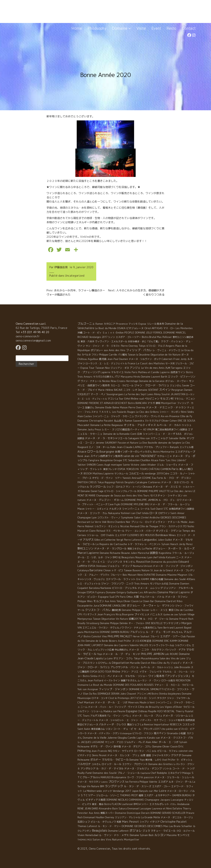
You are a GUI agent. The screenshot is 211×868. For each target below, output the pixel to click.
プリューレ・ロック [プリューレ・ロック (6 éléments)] (142, 522)
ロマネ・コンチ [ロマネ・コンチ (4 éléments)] (100, 698)
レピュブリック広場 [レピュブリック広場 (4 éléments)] (103, 650)
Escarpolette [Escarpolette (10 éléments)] (85, 606)
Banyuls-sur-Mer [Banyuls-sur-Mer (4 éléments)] (149, 791)
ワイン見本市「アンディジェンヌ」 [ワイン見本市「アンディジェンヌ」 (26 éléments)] (170, 676)
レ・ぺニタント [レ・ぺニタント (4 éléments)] (153, 544)
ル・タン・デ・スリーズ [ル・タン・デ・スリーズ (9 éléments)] (138, 786)
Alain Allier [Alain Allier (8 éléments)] (152, 742)
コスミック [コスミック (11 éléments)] (189, 724)
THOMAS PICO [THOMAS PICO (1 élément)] (85, 840)
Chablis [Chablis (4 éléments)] (110, 535)
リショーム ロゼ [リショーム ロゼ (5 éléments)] (96, 535)
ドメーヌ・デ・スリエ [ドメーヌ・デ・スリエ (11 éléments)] (165, 487)
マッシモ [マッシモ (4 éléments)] (133, 324)
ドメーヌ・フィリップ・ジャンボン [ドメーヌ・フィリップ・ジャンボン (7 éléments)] (173, 566)
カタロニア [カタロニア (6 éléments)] (109, 324)
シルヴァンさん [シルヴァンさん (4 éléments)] (183, 645)
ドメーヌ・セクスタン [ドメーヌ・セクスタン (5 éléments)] (89, 782)
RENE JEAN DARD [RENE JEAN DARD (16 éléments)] (88, 808)
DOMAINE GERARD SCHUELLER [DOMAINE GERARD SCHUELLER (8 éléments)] (168, 813)
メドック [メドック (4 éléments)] (107, 791)
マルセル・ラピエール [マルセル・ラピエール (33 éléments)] (115, 760)
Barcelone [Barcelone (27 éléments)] (96, 570)
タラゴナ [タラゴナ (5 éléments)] (162, 698)
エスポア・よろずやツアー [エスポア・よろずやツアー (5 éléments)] (158, 795)
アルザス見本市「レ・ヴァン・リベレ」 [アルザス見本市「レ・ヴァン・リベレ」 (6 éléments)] (111, 716)
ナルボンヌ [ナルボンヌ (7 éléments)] (115, 509)
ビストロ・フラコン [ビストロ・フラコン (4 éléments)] (143, 733)
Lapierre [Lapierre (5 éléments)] (105, 372)
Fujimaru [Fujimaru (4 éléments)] (100, 592)
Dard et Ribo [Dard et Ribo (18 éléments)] (149, 663)
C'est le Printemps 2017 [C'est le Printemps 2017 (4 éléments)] (122, 698)
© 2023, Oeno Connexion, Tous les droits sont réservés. (114, 849)
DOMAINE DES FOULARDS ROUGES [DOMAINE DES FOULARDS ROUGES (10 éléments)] (133, 685)
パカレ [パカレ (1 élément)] (173, 804)
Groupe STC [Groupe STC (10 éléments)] (121, 460)
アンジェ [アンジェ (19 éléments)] (135, 368)
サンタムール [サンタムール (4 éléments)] (121, 474)
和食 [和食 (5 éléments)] (119, 822)
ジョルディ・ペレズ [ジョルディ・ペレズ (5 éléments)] (134, 742)
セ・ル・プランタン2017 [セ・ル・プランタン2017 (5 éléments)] (147, 729)
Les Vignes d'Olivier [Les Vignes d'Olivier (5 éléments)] (171, 707)
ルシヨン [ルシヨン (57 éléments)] (160, 835)
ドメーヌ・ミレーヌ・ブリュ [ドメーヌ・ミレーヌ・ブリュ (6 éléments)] (147, 716)
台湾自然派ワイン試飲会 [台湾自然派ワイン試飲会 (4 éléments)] (182, 509)
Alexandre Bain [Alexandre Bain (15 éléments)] (108, 808)
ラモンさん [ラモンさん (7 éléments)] (129, 562)
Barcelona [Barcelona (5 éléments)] (94, 588)
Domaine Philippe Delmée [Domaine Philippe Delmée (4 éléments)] (114, 623)
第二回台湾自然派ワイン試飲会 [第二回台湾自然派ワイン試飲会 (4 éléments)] (171, 430)
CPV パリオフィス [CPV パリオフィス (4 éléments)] (87, 614)
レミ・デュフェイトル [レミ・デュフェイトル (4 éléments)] (89, 584)
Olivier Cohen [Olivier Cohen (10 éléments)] (169, 421)
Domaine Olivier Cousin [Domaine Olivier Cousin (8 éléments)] (165, 746)
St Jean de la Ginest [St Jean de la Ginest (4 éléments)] (162, 570)
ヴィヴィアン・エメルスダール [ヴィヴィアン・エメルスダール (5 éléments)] (111, 341)
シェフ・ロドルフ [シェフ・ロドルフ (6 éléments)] (116, 487)
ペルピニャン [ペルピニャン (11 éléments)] (152, 399)
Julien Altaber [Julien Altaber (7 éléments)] (148, 465)
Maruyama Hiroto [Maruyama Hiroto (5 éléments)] (130, 377)
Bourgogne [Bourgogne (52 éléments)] (107, 452)
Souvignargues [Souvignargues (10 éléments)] (115, 394)
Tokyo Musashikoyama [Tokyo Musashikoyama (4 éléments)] (146, 658)
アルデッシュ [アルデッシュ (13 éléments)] (138, 632)
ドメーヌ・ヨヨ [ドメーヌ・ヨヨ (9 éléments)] (170, 482)
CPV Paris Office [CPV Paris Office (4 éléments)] (124, 597)
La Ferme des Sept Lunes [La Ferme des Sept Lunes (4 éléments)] (139, 394)
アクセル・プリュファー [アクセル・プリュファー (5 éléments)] (156, 447)
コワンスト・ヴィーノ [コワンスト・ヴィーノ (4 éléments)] (109, 518)
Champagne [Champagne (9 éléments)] (84, 517)
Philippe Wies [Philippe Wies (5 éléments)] (85, 601)
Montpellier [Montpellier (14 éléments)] (169, 403)
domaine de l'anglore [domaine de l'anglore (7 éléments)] (170, 443)
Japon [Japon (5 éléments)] (135, 791)
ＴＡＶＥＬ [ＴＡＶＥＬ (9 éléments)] (105, 412)
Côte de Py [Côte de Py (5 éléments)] (186, 416)
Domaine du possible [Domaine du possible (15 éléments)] (164, 562)
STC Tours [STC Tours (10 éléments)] (84, 716)
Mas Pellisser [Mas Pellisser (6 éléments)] (164, 337)
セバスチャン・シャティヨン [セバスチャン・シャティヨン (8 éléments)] (166, 495)
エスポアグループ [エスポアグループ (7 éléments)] (185, 452)
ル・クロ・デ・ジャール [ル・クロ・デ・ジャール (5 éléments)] (156, 619)
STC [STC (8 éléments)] (166, 509)
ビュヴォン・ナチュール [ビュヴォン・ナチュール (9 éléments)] (166, 522)
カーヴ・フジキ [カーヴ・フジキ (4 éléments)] (135, 777)
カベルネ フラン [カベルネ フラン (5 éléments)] (90, 355)
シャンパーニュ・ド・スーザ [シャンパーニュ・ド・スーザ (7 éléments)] (159, 434)
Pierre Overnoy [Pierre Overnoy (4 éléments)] (129, 346)
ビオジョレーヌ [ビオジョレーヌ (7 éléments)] (135, 328)
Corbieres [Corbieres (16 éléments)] (154, 482)
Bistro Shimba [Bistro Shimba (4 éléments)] (159, 694)
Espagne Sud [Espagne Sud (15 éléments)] (106, 597)
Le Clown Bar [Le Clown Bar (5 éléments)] (147, 601)
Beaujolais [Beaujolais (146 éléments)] (100, 830)
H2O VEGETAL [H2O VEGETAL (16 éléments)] (166, 711)
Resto (171, 28)
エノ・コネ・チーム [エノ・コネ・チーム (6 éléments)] (99, 447)
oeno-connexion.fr (28, 336)
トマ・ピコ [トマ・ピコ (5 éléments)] (117, 570)
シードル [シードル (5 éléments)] (145, 509)
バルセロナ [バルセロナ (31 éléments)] (84, 764)
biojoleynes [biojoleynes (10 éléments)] (174, 694)
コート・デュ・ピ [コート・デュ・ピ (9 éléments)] (123, 729)
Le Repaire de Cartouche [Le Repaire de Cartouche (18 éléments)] (111, 544)
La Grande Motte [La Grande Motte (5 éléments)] (151, 817)
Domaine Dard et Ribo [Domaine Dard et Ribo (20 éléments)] (169, 601)
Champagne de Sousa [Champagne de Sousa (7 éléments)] (108, 495)
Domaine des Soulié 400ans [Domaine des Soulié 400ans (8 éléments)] (180, 579)
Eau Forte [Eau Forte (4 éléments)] (158, 478)
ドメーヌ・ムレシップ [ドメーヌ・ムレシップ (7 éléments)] (150, 588)
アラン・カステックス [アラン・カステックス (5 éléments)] (171, 526)
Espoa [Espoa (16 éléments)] (142, 324)
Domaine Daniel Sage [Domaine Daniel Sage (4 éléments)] (92, 491)
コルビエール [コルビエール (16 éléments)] (136, 473)
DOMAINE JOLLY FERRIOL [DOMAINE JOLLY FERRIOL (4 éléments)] (149, 333)
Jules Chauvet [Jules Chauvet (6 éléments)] (128, 694)
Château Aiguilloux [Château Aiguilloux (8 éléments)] (88, 359)
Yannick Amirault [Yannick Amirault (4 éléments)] (132, 478)
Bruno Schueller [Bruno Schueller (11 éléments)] (183, 826)
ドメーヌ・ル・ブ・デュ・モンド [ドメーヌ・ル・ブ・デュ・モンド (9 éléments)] (122, 654)
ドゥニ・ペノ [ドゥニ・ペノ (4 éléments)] (105, 676)
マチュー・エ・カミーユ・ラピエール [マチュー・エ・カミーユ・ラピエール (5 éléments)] (174, 685)
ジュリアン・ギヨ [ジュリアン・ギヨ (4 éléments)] (120, 368)
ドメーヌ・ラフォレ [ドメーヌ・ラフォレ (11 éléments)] (176, 597)
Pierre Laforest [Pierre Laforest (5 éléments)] (133, 540)
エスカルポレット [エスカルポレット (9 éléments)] (159, 804)
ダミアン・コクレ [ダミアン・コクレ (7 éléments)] (123, 658)
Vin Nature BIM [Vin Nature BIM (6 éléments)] (95, 786)
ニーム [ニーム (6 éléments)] (84, 707)
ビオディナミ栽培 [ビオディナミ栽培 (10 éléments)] (96, 800)
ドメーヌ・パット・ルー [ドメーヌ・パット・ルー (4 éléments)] (101, 707)
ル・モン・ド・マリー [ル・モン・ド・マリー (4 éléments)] (109, 826)
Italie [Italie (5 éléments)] (113, 447)
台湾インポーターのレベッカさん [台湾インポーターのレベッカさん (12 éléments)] (134, 452)
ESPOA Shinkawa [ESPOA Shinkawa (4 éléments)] (97, 566)
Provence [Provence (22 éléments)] (122, 324)
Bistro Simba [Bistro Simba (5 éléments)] (90, 676)
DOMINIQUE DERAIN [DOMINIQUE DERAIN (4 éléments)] (108, 694)
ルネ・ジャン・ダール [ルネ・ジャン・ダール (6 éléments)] (180, 782)
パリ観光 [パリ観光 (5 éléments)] (122, 355)
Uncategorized (75, 276)
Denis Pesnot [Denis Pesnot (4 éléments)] (99, 755)
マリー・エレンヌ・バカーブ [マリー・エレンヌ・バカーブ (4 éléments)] (140, 531)
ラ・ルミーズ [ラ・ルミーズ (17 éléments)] (187, 548)
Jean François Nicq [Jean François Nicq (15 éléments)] (109, 614)
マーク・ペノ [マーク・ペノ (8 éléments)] (98, 394)
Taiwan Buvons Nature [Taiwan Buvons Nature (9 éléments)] (137, 570)
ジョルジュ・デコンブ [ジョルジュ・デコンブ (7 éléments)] (120, 566)
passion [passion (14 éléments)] (149, 777)
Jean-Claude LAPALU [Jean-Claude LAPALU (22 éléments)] (130, 447)
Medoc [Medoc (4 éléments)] (184, 522)
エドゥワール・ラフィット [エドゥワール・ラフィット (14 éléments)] (121, 579)
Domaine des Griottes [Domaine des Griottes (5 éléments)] (160, 764)
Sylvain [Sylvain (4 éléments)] (183, 614)
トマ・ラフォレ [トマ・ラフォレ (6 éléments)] (136, 544)
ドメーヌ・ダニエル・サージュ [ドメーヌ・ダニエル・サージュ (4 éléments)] (177, 817)
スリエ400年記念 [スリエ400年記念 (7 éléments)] (142, 641)
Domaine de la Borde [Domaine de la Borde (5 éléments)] (97, 641)
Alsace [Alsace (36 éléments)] (82, 452)
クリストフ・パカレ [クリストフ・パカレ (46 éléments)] (98, 610)
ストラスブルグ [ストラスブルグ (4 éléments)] (153, 421)
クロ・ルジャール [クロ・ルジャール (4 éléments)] (186, 831)
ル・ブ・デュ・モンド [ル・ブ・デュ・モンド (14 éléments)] (158, 632)
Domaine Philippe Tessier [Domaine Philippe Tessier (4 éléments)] (136, 610)
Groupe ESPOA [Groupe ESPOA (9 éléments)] (86, 592)
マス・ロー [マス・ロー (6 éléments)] (169, 328)
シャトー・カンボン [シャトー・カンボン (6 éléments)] (170, 412)
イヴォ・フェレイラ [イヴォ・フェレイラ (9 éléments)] (150, 672)
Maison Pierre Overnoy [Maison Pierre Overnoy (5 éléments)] (133, 407)
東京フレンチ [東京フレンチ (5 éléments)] (110, 469)
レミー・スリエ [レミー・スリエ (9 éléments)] (159, 610)
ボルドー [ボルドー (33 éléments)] (96, 760)
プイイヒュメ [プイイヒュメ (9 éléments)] (142, 614)
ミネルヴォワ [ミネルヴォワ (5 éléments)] (175, 773)
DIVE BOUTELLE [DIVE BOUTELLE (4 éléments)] (154, 623)
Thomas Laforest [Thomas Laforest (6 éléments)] (87, 826)
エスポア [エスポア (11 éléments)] (163, 782)
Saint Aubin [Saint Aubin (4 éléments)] (84, 729)
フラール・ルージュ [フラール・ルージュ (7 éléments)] (183, 553)
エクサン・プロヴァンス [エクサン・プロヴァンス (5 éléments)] (135, 764)
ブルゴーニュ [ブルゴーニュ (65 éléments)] (86, 324)
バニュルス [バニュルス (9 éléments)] (156, 614)
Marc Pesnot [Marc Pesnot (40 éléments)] (130, 822)
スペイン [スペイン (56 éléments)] (165, 390)
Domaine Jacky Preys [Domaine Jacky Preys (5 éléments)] (89, 430)
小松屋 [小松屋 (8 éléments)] (182, 733)
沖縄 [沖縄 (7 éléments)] (80, 333)
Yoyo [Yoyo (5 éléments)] (100, 654)
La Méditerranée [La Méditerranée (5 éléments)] (93, 791)
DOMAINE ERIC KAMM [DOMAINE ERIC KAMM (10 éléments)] (165, 641)
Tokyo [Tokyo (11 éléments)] (142, 346)
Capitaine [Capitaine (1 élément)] (145, 773)
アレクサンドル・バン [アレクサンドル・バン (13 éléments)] (123, 667)
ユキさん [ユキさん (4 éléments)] (96, 764)
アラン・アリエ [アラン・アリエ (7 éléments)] (130, 672)
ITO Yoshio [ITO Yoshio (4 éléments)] (188, 526)
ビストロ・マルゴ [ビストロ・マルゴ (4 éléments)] (156, 346)
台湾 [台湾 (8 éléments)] (143, 755)
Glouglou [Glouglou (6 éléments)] (122, 738)
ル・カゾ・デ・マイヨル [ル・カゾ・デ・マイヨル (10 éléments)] (110, 768)
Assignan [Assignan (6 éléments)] (93, 689)
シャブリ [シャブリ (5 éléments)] (144, 822)
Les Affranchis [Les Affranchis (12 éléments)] (148, 592)
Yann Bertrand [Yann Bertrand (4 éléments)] (165, 628)
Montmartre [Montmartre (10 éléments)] (92, 632)
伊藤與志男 (61, 267)
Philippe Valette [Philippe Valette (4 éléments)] (148, 782)
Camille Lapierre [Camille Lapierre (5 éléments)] (137, 738)
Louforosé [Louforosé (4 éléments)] (127, 804)
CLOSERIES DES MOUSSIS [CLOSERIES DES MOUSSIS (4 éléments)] (141, 535)
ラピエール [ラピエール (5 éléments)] (189, 707)
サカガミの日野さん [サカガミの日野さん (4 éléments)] (103, 377)
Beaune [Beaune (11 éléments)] (126, 553)
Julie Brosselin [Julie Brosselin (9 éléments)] (182, 667)
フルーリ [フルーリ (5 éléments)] (155, 636)
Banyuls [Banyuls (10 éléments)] (174, 447)
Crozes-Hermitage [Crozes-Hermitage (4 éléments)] (128, 381)
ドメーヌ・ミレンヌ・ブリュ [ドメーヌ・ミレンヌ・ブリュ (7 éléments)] (123, 755)
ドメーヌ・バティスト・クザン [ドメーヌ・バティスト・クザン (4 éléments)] (103, 733)
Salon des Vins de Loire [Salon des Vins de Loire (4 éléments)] (172, 658)
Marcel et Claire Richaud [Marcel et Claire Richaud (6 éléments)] (91, 531)
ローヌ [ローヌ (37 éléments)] (153, 513)
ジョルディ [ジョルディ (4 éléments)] (176, 663)
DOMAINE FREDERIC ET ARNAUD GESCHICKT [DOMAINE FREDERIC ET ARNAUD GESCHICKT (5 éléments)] (102, 403)
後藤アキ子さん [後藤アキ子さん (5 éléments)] (129, 680)
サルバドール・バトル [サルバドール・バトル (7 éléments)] (152, 597)
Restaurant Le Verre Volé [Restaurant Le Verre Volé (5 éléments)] (92, 522)
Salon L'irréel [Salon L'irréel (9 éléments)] (141, 517)
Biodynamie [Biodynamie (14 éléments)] (119, 777)
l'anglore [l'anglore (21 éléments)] (94, 460)
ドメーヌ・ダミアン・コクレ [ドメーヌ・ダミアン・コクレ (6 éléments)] (137, 747)
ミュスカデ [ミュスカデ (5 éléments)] (121, 535)
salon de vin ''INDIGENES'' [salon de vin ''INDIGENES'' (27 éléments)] (140, 456)
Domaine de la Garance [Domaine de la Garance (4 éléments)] (152, 381)
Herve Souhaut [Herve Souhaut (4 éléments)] (141, 636)
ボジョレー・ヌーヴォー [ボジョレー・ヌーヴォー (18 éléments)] (142, 605)
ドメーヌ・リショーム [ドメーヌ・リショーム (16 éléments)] (175, 716)
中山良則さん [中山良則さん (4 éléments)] (121, 650)
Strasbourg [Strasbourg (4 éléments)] (93, 623)
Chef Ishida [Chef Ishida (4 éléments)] (142, 513)
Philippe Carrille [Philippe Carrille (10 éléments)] (108, 355)
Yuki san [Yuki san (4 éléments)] (82, 689)
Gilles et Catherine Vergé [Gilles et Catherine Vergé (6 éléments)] (109, 540)
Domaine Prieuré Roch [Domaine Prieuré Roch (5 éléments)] (181, 619)
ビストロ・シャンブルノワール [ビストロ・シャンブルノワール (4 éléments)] (120, 491)
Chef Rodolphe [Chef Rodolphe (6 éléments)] (159, 773)
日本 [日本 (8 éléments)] (140, 434)
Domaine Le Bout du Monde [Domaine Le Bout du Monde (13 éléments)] (95, 685)
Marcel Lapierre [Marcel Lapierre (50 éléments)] (88, 553)
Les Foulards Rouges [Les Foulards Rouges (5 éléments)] (124, 412)
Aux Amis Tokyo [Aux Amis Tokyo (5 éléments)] (114, 601)
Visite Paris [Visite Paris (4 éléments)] (131, 372)
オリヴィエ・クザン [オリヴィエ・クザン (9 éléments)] (167, 531)
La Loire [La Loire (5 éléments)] (108, 658)
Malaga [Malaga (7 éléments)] (186, 773)
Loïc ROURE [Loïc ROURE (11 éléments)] (171, 654)
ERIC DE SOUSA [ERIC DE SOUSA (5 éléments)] (187, 421)
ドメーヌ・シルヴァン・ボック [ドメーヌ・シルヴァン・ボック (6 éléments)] (145, 359)
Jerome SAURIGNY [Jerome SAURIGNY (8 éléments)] (106, 443)
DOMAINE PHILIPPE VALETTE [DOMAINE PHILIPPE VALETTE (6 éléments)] (153, 491)
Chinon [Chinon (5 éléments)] (107, 570)
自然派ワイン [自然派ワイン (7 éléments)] (178, 372)
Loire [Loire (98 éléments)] (163, 791)
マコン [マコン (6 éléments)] (111, 399)
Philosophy (97, 28)
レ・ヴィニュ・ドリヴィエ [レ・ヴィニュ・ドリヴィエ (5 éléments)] (166, 350)
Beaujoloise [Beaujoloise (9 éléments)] (106, 460)
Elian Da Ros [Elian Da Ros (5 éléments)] (90, 694)
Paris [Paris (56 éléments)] (175, 469)
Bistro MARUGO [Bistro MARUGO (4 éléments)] (102, 777)
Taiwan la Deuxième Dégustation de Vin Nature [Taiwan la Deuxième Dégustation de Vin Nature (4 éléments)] (154, 355)
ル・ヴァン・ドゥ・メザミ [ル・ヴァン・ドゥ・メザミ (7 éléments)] (114, 835)
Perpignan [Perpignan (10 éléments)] (177, 390)
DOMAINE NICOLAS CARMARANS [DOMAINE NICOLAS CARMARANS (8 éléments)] (125, 800)
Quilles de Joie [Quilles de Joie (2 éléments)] (171, 615)
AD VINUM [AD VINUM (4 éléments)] (149, 430)
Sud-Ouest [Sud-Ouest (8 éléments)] (157, 509)
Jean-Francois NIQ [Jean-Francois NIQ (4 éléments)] (102, 751)
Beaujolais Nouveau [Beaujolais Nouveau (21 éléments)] (134, 557)
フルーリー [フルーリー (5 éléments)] (116, 575)
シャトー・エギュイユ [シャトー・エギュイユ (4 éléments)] (97, 509)
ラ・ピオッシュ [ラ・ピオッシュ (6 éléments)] (184, 760)
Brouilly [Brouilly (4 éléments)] (81, 623)
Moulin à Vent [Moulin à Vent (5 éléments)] (147, 702)
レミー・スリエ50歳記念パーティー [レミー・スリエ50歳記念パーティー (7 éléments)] (122, 429)
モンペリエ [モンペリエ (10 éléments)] (184, 835)
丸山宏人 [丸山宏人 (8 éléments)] (119, 421)
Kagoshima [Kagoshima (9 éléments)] (165, 553)
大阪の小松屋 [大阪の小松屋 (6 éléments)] (156, 579)
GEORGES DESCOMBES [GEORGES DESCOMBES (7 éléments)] (173, 517)
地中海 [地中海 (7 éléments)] (117, 746)
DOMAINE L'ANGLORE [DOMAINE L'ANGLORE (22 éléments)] (113, 605)
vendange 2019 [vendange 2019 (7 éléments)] (154, 473)
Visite (141, 28)
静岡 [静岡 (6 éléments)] (158, 403)
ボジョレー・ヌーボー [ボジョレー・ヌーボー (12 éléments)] (165, 548)
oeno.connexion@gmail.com (33, 340)
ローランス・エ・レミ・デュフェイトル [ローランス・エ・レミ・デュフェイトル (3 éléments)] (106, 363)
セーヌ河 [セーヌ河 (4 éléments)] (170, 363)
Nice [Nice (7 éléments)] (107, 368)
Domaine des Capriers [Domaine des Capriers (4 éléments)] (116, 645)
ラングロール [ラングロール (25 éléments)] (98, 487)
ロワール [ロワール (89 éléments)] (93, 451)
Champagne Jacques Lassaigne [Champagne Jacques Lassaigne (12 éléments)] (164, 800)
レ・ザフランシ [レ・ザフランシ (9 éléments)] (166, 606)
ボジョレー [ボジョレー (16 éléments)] (97, 350)
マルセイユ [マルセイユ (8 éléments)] (117, 372)
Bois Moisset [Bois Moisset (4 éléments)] (130, 575)
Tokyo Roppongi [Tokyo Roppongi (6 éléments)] (106, 482)
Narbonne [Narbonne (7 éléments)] (106, 588)
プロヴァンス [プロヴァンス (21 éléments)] (116, 782)
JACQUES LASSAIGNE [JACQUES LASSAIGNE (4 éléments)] (92, 742)
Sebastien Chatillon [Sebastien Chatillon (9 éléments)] (139, 460)
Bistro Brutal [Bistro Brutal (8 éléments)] (149, 337)
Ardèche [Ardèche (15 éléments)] (155, 517)
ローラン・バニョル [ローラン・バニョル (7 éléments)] (145, 751)
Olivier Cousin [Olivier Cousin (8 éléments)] (131, 601)
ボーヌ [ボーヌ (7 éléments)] (185, 355)
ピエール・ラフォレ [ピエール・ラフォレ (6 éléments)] (168, 751)
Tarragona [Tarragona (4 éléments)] (177, 368)
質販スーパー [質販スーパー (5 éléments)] (107, 813)
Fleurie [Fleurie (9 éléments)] (121, 711)
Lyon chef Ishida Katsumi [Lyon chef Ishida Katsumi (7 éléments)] (161, 557)
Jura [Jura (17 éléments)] (96, 605)
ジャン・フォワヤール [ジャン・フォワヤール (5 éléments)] (178, 698)
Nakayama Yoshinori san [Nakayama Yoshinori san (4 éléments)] (122, 513)
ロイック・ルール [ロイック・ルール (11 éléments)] (112, 764)
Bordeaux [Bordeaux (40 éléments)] (162, 535)
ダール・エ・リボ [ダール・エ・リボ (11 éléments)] (169, 742)
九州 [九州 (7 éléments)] (168, 368)
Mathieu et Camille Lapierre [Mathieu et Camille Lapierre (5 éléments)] (154, 372)
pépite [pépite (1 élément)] (80, 632)
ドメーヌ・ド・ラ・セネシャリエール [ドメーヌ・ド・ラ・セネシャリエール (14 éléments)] (106, 438)
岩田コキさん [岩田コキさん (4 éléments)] (134, 549)
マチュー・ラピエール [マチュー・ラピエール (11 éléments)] (163, 831)
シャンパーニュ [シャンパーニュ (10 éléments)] (131, 509)
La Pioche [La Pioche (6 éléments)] (147, 549)
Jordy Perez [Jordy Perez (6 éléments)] (186, 544)
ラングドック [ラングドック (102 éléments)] (114, 786)
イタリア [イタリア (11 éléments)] (155, 822)
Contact (189, 28)
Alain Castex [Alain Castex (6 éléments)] (85, 416)
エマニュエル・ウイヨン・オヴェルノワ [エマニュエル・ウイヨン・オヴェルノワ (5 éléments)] (103, 628)
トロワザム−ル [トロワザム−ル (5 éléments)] (103, 663)
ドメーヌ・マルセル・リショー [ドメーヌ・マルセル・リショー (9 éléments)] (130, 676)
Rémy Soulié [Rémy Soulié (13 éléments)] (162, 394)
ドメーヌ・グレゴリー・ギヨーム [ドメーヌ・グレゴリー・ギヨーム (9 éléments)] (105, 500)
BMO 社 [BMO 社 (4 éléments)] (117, 557)
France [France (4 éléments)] (132, 363)
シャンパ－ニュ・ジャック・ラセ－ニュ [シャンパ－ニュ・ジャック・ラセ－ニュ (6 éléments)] (113, 416)
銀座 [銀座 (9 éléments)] (149, 755)
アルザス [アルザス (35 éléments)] (88, 540)
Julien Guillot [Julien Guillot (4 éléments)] (165, 540)
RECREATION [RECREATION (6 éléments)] (183, 680)
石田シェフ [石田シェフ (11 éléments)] (84, 822)
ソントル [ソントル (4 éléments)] (167, 769)
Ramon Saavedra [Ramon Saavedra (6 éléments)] (134, 421)
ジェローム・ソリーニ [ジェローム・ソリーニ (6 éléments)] (108, 795)
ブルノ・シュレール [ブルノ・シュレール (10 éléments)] (129, 773)
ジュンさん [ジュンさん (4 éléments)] (176, 385)
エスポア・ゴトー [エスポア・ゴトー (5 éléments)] (161, 786)
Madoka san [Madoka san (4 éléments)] (110, 711)
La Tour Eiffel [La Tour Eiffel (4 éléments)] (123, 399)
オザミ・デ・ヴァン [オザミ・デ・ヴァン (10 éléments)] (101, 746)
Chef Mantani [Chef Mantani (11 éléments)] (86, 702)
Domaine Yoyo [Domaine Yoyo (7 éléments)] (137, 760)
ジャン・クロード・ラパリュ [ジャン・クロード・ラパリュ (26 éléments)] (152, 385)
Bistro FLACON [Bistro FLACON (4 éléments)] (113, 804)
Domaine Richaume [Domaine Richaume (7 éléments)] (110, 553)
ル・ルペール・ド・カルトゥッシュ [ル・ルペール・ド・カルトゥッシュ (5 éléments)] (155, 667)
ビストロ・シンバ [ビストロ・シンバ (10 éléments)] (146, 698)
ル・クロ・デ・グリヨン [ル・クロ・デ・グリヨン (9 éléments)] (177, 478)
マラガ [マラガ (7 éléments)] (151, 403)
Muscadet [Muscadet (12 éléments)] (84, 425)
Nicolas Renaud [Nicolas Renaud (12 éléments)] (130, 526)
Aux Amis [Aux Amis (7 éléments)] (94, 813)
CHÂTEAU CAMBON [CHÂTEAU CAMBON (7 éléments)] (160, 469)
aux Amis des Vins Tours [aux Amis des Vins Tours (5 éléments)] (135, 496)
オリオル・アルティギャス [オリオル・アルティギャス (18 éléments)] (140, 425)
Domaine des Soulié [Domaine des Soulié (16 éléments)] (105, 773)
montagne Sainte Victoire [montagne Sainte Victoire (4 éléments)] (125, 465)
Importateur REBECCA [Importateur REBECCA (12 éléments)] (168, 724)
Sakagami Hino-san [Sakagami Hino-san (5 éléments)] (139, 438)
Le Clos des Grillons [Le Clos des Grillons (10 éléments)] (147, 412)
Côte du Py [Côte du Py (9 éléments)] (163, 663)
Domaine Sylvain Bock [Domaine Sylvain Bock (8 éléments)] (142, 835)
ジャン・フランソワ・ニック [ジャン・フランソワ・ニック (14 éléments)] (117, 584)
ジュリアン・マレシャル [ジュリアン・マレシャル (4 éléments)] (128, 817)
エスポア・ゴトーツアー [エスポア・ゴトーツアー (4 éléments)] (128, 337)
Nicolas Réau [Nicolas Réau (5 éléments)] (109, 381)
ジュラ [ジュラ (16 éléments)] (146, 831)
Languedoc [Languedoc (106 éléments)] (150, 539)
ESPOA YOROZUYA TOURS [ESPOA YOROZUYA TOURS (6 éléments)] (133, 469)
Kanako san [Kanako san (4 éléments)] (154, 738)
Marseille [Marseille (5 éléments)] (135, 663)
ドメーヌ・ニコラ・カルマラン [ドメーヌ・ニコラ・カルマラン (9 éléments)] (147, 650)
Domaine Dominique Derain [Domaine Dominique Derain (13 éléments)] (132, 813)
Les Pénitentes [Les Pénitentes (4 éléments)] (184, 328)
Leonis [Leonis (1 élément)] (104, 782)
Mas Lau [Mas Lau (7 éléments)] (168, 826)
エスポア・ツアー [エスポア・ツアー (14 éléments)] (170, 636)
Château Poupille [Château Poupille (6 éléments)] (147, 711)
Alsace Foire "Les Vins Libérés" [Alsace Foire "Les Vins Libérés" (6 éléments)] (169, 460)
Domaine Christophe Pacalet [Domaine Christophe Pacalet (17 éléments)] (95, 421)
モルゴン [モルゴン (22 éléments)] (99, 601)
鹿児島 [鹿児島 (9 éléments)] (103, 359)
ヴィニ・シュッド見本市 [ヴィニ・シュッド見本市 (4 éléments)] (172, 720)
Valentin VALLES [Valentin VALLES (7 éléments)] (139, 645)
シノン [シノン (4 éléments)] (112, 337)
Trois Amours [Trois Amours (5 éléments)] (142, 584)
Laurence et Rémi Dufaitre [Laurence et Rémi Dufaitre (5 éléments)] (167, 809)
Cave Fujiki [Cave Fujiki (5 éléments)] (114, 504)
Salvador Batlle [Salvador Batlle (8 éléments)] (177, 438)
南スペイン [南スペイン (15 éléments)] (160, 733)
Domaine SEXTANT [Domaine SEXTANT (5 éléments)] (148, 390)
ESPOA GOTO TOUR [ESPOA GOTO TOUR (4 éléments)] (101, 672)
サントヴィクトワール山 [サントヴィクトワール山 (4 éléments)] (162, 645)
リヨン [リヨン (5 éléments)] (109, 729)
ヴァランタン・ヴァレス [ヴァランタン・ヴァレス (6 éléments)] (147, 416)
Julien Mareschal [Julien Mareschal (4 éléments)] (140, 553)
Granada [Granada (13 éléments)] (172, 733)
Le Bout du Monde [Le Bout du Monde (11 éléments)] (106, 328)
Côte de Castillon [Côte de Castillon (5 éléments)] (184, 610)
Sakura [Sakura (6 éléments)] (123, 809)
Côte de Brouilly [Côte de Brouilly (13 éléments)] (149, 707)
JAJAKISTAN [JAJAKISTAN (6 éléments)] (178, 394)
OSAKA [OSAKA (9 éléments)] (121, 328)
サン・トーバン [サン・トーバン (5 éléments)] (134, 487)
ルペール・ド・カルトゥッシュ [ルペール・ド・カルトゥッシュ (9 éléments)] (174, 425)
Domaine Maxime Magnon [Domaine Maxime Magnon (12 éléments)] (172, 575)
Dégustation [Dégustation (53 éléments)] (121, 663)
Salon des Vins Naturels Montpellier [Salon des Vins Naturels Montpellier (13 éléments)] (116, 839)
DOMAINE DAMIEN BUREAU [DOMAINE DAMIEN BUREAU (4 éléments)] (114, 632)
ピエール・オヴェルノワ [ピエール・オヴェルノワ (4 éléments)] (103, 822)
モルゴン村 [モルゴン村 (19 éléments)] (167, 398)
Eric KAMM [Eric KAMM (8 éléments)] (143, 579)
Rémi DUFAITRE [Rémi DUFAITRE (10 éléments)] (146, 575)
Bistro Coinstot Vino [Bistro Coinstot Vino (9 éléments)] (95, 636)
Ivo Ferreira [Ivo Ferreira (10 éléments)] (132, 782)
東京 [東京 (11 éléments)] (171, 610)
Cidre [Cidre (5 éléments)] (166, 474)
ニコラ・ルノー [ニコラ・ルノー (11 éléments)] (179, 473)
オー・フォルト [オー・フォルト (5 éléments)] (137, 623)
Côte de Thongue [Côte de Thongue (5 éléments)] (149, 526)
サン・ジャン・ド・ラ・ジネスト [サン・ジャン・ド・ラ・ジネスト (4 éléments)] (103, 346)
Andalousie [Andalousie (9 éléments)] (183, 804)
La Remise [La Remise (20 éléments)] (147, 724)
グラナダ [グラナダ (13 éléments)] (176, 755)
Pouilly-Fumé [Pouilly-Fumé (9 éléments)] (85, 773)
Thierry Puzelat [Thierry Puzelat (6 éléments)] (185, 711)
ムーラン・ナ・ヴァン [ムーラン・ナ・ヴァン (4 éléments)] (149, 680)
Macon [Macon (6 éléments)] (81, 509)
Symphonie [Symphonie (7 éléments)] (127, 517)
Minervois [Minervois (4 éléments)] (134, 702)
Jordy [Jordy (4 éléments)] (184, 359)
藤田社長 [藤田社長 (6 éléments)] (116, 610)
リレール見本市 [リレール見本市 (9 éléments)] (155, 324)
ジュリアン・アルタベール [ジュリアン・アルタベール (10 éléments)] (178, 588)
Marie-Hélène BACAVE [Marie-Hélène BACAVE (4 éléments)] (110, 390)
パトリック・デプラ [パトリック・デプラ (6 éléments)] (175, 650)
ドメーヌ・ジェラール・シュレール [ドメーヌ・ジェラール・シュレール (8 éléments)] (174, 777)
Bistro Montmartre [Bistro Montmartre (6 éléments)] (164, 452)
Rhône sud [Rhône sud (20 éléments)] (137, 398)
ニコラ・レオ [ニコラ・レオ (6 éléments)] (130, 390)
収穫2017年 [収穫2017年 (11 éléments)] (136, 619)
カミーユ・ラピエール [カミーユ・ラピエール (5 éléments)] (122, 385)
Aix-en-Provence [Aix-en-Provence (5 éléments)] (170, 416)
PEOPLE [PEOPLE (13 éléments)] (129, 333)
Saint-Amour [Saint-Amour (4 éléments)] (178, 513)
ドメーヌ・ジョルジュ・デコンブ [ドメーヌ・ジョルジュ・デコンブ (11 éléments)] (143, 768)
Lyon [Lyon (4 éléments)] (94, 518)
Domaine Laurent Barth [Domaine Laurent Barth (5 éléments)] (154, 377)
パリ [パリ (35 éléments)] (117, 377)
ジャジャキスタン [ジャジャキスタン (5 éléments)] (161, 755)
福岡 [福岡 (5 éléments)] (141, 795)
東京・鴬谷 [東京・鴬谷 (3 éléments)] (98, 804)
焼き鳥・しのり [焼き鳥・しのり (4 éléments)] (153, 760)
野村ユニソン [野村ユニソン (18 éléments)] (86, 548)
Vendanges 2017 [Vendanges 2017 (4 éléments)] (98, 337)
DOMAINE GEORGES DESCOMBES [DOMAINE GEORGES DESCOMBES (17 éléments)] (142, 826)
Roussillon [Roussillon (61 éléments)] (143, 562)
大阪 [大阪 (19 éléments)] (136, 597)
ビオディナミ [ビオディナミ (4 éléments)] (84, 755)
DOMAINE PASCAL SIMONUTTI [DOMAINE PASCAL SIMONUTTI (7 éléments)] (146, 689)
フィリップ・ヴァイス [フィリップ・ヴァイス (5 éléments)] (126, 707)
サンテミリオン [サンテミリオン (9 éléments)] (172, 623)
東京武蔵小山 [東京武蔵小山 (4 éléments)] (98, 729)
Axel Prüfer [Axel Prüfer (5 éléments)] (125, 641)
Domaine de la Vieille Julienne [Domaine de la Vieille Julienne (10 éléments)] (100, 738)
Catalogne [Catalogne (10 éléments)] (141, 482)
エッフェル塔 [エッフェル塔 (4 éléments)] (187, 447)
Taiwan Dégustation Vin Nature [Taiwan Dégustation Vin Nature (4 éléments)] (110, 619)
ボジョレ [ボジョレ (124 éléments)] (136, 830)
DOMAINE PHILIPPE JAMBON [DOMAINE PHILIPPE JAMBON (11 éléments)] (141, 500)
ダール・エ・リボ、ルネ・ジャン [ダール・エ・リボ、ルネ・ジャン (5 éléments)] (95, 557)
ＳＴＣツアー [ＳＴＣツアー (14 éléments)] (88, 795)
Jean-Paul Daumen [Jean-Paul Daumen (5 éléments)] (118, 359)
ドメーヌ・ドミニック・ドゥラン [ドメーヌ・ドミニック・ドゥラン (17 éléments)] (166, 407)
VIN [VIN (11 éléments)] (80, 628)
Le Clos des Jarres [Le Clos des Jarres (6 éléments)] (181, 491)
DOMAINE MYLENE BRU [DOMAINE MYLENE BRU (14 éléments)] (135, 504)
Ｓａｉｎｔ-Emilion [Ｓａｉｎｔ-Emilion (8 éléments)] (113, 333)
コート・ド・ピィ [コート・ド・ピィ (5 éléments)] (92, 333)
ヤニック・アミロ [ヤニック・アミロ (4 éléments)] (114, 742)
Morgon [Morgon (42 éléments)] (187, 623)
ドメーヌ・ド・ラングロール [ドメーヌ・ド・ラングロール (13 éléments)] (110, 548)
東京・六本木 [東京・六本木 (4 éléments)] (87, 341)
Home (77, 28)
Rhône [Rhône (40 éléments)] (116, 671)
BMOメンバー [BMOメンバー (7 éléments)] (141, 804)
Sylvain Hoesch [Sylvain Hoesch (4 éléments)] (170, 544)
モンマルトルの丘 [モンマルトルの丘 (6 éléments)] (159, 584)
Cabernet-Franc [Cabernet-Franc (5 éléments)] (171, 359)
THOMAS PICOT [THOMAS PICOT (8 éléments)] (129, 795)
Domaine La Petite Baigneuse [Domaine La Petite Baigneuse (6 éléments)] (107, 425)
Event (156, 28)
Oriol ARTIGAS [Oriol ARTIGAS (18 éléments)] (154, 328)
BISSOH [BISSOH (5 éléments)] (88, 474)
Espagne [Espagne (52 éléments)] (132, 711)
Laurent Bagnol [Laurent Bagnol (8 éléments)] (183, 628)
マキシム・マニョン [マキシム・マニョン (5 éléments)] (185, 399)
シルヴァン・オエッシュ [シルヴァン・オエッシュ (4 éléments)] (107, 526)
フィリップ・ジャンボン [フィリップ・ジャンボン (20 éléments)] (113, 689)
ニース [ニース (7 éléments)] (180, 557)
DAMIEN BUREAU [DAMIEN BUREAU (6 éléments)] (182, 795)
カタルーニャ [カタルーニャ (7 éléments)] (165, 456)
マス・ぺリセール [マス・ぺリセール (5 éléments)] (115, 531)
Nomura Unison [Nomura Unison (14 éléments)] (143, 566)
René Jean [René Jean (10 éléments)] (84, 456)
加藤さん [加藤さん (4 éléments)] (90, 407)
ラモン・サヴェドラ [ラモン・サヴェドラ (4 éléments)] (123, 751)
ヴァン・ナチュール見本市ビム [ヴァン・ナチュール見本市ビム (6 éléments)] (141, 628)
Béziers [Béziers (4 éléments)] (113, 641)
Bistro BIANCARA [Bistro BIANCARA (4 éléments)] (137, 403)
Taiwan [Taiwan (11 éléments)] (100, 368)
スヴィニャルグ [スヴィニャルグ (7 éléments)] (159, 438)
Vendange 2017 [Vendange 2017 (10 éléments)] (122, 791)
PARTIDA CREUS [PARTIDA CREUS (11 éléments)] (87, 482)
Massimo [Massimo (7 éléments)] (172, 835)
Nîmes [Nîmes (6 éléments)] (172, 535)
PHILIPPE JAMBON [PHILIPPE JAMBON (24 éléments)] (152, 654)
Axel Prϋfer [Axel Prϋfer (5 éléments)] (169, 760)
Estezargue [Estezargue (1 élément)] (126, 733)
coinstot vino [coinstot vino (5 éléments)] (186, 751)
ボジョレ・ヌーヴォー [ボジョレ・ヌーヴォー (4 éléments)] (177, 381)
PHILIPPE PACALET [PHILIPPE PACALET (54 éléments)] (120, 636)
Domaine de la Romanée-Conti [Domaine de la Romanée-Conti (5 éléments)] (120, 434)
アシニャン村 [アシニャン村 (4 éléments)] (144, 694)
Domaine (121, 28)
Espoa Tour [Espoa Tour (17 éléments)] (88, 368)
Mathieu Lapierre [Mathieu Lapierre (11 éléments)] (103, 473)
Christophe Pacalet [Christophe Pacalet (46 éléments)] (174, 822)
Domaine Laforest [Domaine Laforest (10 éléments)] (118, 831)
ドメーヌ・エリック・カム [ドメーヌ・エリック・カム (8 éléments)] (92, 513)
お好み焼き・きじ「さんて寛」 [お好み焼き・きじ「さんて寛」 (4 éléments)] (144, 341)
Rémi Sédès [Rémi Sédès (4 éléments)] (187, 412)
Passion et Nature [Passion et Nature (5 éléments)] (128, 443)
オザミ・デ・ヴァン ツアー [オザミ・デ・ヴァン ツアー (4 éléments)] (107, 478)
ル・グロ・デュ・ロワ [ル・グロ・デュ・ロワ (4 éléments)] (170, 500)
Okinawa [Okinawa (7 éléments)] (147, 487)
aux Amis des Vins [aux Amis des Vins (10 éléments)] (115, 350)
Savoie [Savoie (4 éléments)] (186, 385)
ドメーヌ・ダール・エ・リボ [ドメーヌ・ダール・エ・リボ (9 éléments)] (111, 702)
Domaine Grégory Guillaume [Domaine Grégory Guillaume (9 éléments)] (122, 592)
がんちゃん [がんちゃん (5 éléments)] (177, 632)
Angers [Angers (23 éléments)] (170, 346)
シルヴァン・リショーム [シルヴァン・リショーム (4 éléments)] (90, 711)
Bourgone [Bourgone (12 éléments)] (128, 614)
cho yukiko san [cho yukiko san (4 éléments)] (170, 729)
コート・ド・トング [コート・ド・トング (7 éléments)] (184, 768)
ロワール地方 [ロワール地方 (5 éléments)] (168, 680)
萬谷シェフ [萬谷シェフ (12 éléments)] (133, 724)
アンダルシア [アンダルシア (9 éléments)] (88, 768)
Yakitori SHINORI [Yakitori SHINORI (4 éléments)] (87, 465)
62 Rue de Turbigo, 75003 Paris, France (42, 328)
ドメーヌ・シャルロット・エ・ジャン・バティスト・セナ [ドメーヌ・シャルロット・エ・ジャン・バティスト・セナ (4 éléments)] (129, 720)
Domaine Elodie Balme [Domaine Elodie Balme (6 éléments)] (107, 407)
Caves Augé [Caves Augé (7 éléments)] (103, 465)
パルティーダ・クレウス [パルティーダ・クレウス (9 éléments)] (113, 724)
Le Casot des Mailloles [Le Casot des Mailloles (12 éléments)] (150, 363)
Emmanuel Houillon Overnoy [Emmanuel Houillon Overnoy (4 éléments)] (99, 817)
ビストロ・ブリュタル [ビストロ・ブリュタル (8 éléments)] (125, 588)
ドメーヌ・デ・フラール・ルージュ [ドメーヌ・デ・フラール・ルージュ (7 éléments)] (170, 504)
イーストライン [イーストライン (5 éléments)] (112, 680)
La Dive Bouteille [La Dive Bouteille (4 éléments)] (148, 443)
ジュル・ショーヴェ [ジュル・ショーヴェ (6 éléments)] (167, 465)
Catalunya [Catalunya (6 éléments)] (83, 570)
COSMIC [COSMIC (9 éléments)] (147, 478)
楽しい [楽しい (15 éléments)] (183, 469)
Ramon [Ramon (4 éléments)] (99, 324)
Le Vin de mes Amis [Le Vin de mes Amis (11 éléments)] (153, 368)
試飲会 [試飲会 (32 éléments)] (154, 553)
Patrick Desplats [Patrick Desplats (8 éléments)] (125, 482)
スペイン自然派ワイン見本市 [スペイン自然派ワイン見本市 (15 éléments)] (106, 456)
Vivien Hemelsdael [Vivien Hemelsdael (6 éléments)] (88, 835)
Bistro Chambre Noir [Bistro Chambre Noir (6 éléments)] (119, 522)
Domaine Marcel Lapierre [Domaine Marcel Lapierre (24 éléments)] (174, 592)
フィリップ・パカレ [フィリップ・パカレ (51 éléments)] (139, 350)
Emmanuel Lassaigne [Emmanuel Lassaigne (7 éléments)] (139, 808)
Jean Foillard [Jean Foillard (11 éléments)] (95, 680)
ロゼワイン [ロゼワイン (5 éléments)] (164, 513)
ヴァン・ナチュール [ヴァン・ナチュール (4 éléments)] (91, 381)
